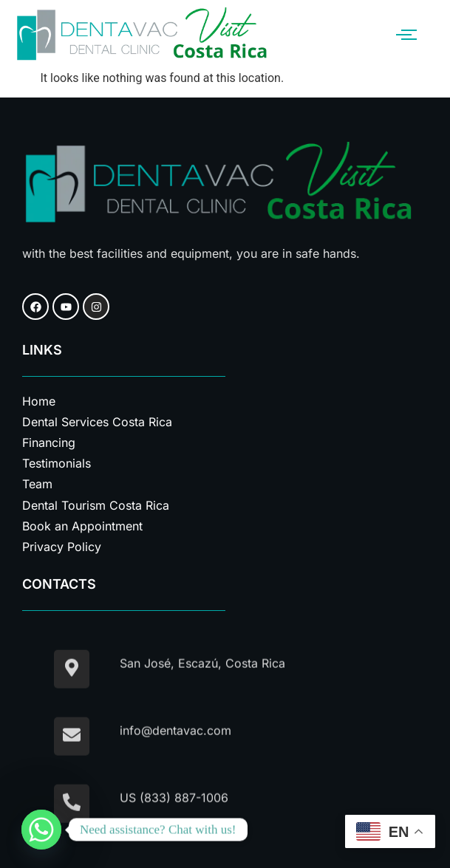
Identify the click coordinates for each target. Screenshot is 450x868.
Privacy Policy (62, 547)
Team (37, 484)
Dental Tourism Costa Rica (96, 505)
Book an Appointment (82, 526)
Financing (49, 442)
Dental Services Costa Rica (97, 422)
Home (39, 401)
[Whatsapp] (41, 830)
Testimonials (57, 463)
